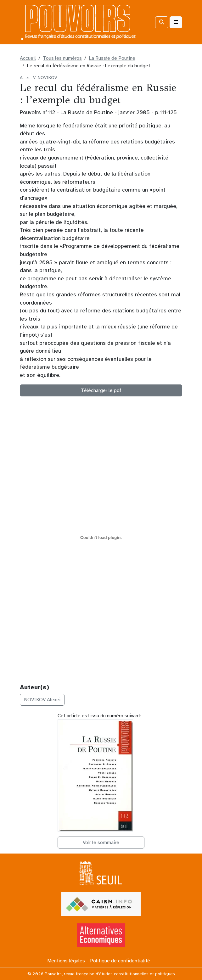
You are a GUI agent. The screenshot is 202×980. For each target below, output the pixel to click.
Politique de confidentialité (120, 961)
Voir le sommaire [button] (101, 843)
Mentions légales (66, 961)
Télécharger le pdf (101, 390)
